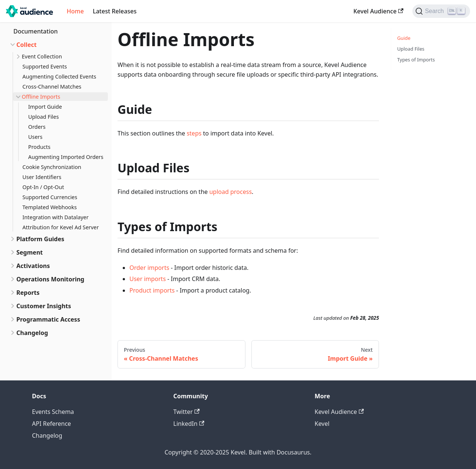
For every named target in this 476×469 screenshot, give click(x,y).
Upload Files (44, 117)
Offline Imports (41, 97)
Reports (28, 293)
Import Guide (45, 107)
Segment (30, 252)
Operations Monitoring (50, 279)
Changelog (32, 333)
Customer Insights (44, 306)
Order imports (149, 268)
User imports (148, 279)
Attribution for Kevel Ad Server (60, 227)
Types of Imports (416, 60)
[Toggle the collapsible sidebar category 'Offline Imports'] (17, 97)
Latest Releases (115, 11)
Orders (37, 127)
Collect (27, 45)
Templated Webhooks (49, 207)
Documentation (36, 31)
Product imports (152, 290)
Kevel (322, 424)
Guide (404, 38)
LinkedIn (189, 424)
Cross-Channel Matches (52, 87)
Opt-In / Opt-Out (43, 187)
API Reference (52, 424)
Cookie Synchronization (52, 167)
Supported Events (44, 66)
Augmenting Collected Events (59, 76)
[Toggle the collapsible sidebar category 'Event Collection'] (17, 56)
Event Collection (42, 56)
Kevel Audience (378, 11)
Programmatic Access (48, 319)
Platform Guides (40, 239)
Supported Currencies (50, 197)
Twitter (186, 412)
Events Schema (53, 412)
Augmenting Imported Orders (66, 157)
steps (194, 133)
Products (39, 147)
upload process (231, 192)
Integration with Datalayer (55, 217)
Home (75, 11)
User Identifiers (42, 177)
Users (35, 137)
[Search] (441, 11)
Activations (33, 266)
